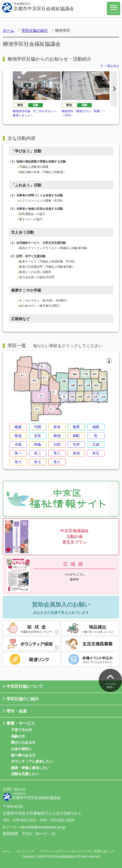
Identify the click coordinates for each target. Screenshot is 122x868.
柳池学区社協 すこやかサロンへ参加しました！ (35, 113)
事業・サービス (19, 723)
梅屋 (18, 427)
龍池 (18, 436)
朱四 (76, 453)
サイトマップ (25, 851)
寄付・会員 (15, 711)
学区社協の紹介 (35, 30)
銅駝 (76, 436)
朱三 (57, 453)
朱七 (38, 462)
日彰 (57, 444)
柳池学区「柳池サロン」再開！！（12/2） (84, 113)
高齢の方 (18, 736)
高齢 (36, 105)
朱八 (57, 462)
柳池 (20, 105)
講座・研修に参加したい (30, 768)
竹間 (38, 427)
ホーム (9, 30)
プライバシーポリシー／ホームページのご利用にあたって (77, 851)
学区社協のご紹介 (21, 699)
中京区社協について (23, 687)
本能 (18, 444)
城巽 (96, 427)
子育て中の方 (22, 730)
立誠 (96, 444)
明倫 (38, 444)
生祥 (76, 444)
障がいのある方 (23, 742)
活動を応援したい (25, 774)
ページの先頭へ (110, 680)
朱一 (18, 453)
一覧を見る (110, 66)
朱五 (96, 453)
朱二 (38, 453)
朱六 (18, 462)
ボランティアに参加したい (32, 761)
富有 (57, 427)
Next (114, 89)
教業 (76, 427)
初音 (38, 436)
